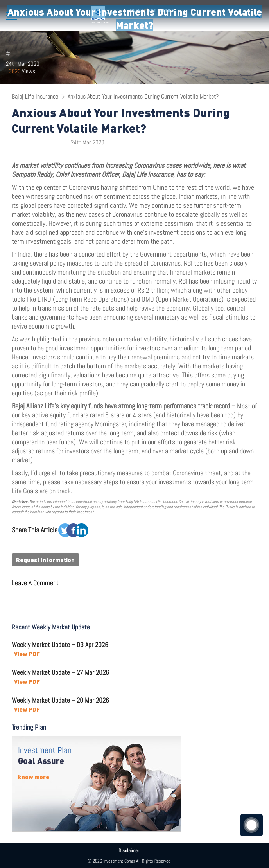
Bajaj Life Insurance (35, 96)
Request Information (45, 560)
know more (34, 777)
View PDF (27, 654)
